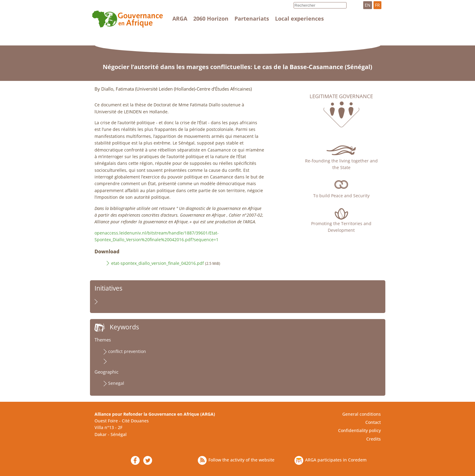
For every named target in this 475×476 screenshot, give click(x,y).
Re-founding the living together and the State (341, 164)
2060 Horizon (211, 18)
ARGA (180, 18)
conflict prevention (127, 351)
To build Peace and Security (341, 196)
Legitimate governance (341, 96)
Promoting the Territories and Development (341, 227)
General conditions (362, 414)
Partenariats (252, 18)
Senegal (116, 383)
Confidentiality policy (359, 430)
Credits (374, 439)
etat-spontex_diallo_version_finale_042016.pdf (158, 263)
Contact (373, 422)
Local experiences (299, 18)
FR (377, 5)
